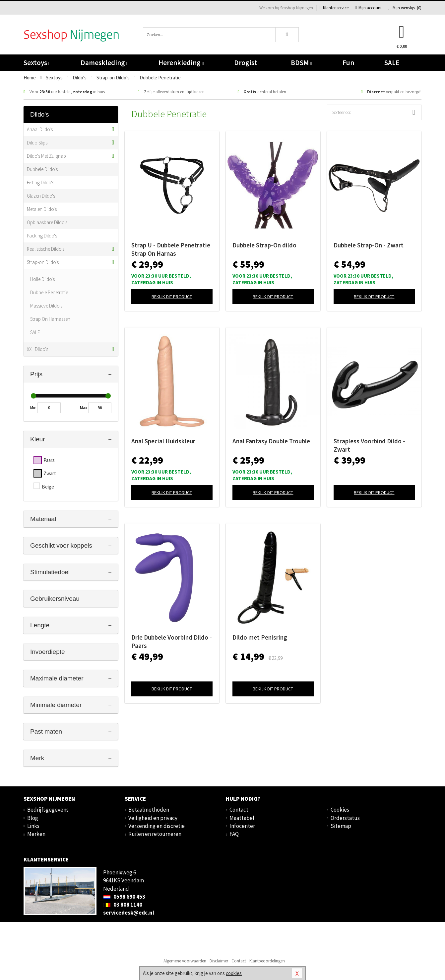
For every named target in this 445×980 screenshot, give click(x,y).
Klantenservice (334, 8)
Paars (49, 460)
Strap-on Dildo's (43, 262)
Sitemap (341, 826)
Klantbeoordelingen (267, 961)
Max (84, 408)
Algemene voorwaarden (185, 961)
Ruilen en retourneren (155, 834)
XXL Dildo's (37, 349)
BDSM (301, 63)
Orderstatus (345, 818)
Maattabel (242, 818)
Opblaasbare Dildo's (47, 222)
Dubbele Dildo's (42, 169)
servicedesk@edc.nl (129, 913)
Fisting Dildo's (40, 182)
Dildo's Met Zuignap (46, 156)
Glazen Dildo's (41, 196)
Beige (48, 487)
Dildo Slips (37, 143)
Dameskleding (104, 63)
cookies (234, 973)
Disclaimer (219, 961)
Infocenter (242, 826)
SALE (392, 63)
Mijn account (368, 8)
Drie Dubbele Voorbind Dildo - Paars (172, 641)
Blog (33, 818)
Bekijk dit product (172, 297)
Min (33, 408)
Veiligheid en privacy (153, 818)
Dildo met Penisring (260, 637)
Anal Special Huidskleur (163, 441)
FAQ (234, 834)
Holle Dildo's (42, 279)
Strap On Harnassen (50, 319)
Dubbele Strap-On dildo (264, 245)
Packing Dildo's (42, 236)
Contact (239, 810)
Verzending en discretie (157, 826)
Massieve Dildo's (46, 306)
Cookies (340, 810)
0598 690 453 (124, 897)
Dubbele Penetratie (49, 292)
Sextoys (37, 63)
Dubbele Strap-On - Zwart (369, 245)
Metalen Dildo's (42, 209)
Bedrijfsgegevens (48, 810)
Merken (36, 834)
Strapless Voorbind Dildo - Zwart (369, 445)
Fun (348, 63)
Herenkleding (181, 63)
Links (33, 826)
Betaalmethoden (149, 810)
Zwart (50, 473)
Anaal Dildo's (40, 129)
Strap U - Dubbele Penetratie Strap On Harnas (171, 249)
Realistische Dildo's (46, 249)
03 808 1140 (123, 905)
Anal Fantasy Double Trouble (271, 441)
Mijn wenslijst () (405, 8)
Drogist (247, 63)
